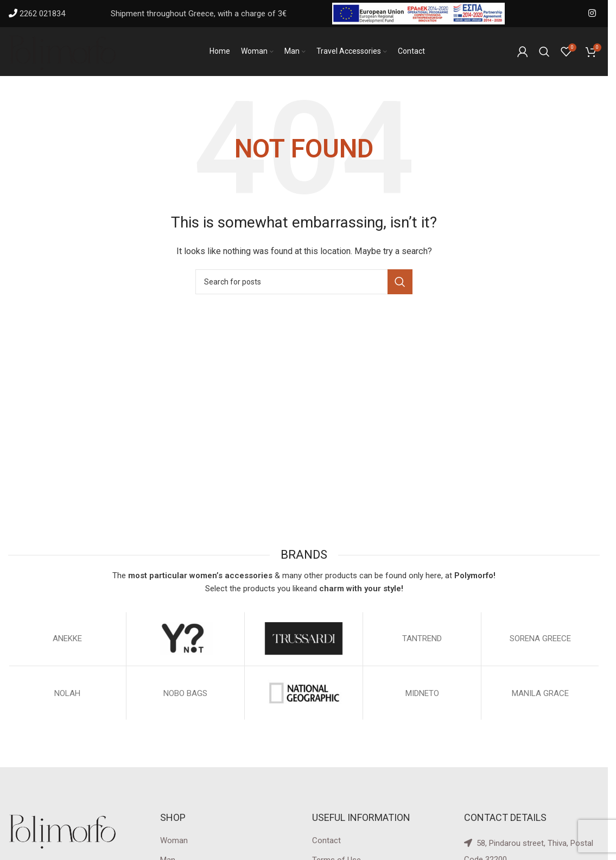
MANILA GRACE (540, 693)
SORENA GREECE (540, 638)
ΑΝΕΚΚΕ (67, 638)
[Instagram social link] (592, 13)
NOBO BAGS (185, 693)
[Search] (544, 52)
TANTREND (422, 638)
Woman (174, 840)
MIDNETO (422, 693)
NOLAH (67, 693)
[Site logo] (62, 51)
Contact (326, 840)
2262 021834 (42, 14)
